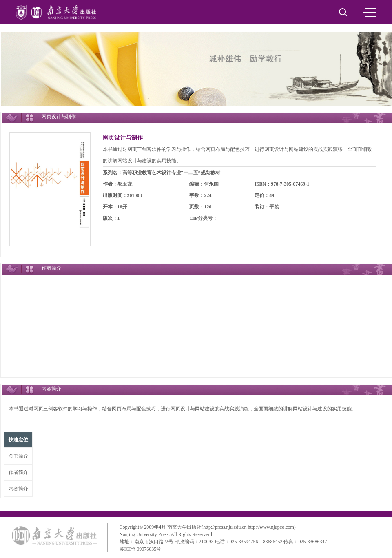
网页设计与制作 (123, 138)
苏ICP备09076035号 (141, 549)
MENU (370, 13)
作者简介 (18, 472)
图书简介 (18, 456)
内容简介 (18, 489)
